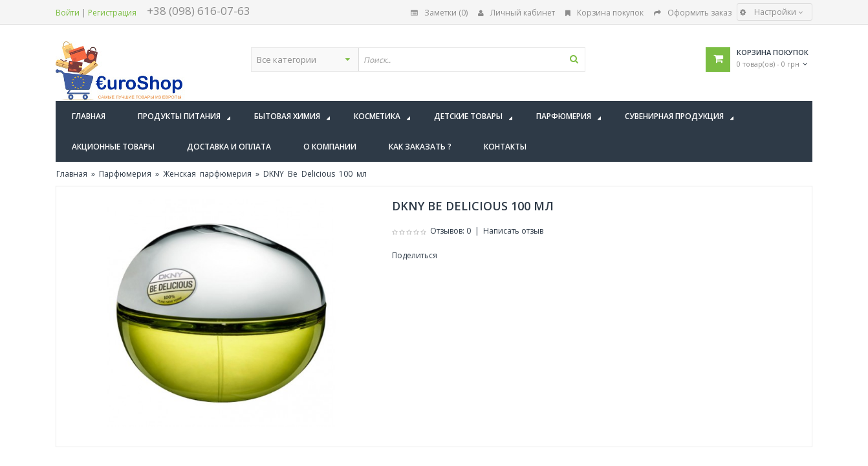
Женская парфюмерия (207, 174)
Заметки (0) (439, 13)
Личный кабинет (516, 13)
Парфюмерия (125, 174)
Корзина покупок (604, 13)
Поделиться (415, 255)
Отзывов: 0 (450, 231)
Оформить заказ (693, 13)
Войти (68, 13)
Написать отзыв (513, 231)
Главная (72, 174)
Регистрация (112, 13)
